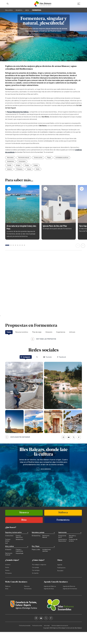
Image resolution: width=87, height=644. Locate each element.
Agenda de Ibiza (49, 601)
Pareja (27, 177)
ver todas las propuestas (46, 351)
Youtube (48, 369)
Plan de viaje (37, 344)
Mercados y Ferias (72, 548)
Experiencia (61, 344)
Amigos (18, 177)
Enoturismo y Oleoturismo (63, 552)
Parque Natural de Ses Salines (18, 124)
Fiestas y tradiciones (19, 562)
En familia (35, 585)
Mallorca (8, 598)
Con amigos (36, 582)
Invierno (9, 181)
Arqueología (19, 565)
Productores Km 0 (62, 548)
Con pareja (35, 579)
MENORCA (19, 10)
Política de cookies (37, 637)
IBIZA (27, 10)
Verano (29, 181)
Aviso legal (47, 637)
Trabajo (36, 177)
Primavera (19, 181)
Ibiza (7, 601)
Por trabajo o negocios (39, 577)
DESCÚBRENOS (46, 481)
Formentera (28, 601)
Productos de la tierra (73, 552)
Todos (9, 344)
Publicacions (61, 580)
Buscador (60, 583)
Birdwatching (36, 548)
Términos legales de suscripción (60, 637)
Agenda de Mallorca (50, 598)
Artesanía (8, 561)
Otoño (38, 181)
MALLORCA (9, 10)
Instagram (25, 369)
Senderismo (20, 551)
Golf (6, 555)
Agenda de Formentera (70, 601)
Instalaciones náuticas (47, 562)
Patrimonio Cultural (9, 566)
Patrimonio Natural (46, 548)
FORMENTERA (37, 10)
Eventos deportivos (19, 548)
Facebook (62, 369)
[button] (78, 258)
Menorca (27, 598)
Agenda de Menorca (69, 598)
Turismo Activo (8, 552)
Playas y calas (36, 561)
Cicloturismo (9, 548)
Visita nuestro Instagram (20, 449)
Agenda (60, 577)
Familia (9, 177)
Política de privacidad (25, 637)
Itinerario (49, 344)
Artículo (72, 344)
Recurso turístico (22, 344)
